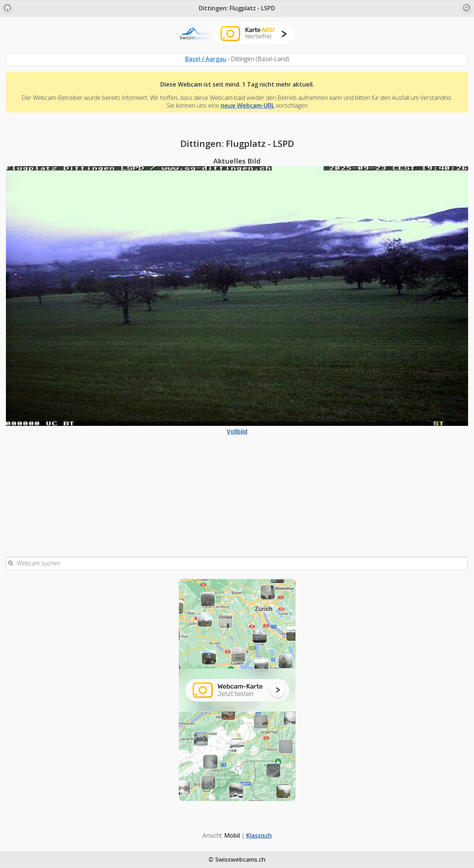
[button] (7, 8)
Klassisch (259, 835)
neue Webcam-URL (248, 105)
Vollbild (237, 428)
